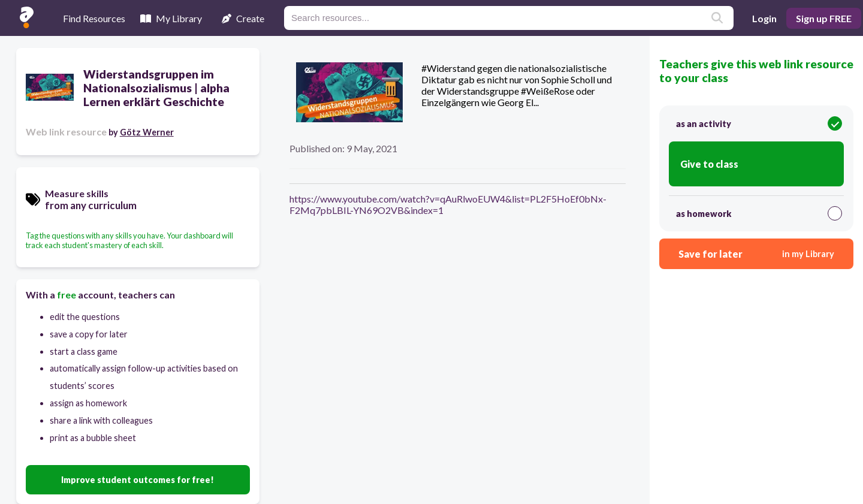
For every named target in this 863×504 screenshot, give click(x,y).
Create (243, 18)
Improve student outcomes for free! (138, 480)
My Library (171, 18)
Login (764, 18)
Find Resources (94, 18)
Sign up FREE (824, 18)
